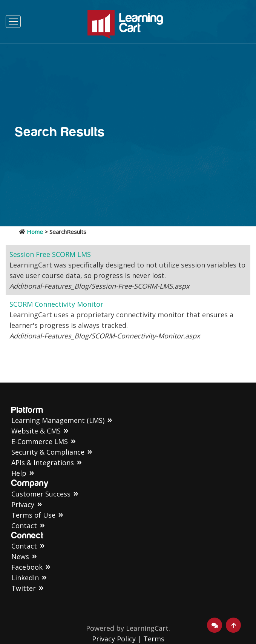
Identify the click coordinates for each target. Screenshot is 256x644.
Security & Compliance (48, 452)
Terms (154, 639)
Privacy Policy (114, 639)
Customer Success (41, 494)
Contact (24, 526)
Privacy (23, 504)
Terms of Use (33, 515)
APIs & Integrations (43, 463)
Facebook (27, 567)
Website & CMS (36, 431)
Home (35, 232)
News (20, 556)
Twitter (24, 588)
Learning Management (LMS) (58, 420)
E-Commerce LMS (40, 441)
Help (19, 473)
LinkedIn (25, 578)
